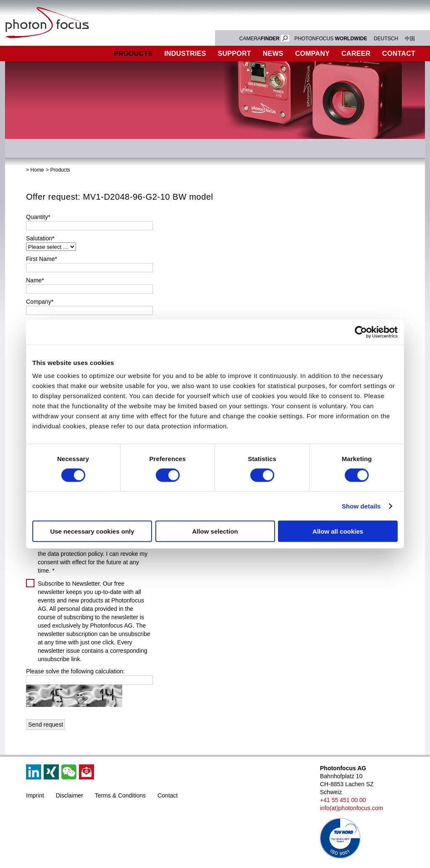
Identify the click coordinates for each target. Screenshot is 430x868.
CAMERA (264, 39)
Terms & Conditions (120, 795)
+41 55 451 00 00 (343, 800)
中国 (410, 39)
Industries (185, 53)
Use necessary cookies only (92, 531)
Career (356, 53)
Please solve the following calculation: (75, 671)
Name (35, 280)
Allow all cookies (338, 531)
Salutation (40, 238)
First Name (42, 259)
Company (312, 53)
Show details (361, 506)
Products (133, 53)
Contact (168, 795)
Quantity (38, 217)
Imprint (35, 795)
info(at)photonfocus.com (351, 808)
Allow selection (215, 531)
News (273, 53)
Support (235, 53)
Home (37, 170)
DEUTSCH (386, 39)
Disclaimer (69, 795)
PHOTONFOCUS (331, 39)
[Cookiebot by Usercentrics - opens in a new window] (361, 332)
